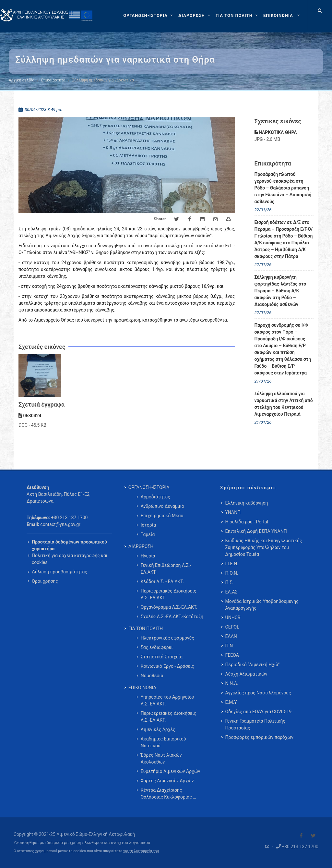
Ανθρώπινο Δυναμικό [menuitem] (162, 506)
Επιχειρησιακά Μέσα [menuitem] (162, 516)
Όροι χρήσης (45, 581)
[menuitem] (282, 16)
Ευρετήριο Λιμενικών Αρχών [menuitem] (170, 771)
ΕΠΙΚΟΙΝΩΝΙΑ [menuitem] (142, 688)
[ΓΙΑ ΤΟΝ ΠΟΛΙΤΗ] (237, 16)
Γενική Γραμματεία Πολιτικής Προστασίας (255, 724)
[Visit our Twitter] (313, 836)
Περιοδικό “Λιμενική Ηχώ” (253, 665)
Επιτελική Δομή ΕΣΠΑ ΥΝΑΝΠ (256, 531)
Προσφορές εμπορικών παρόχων (259, 737)
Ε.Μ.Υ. (231, 702)
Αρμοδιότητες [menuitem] (155, 497)
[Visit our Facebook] (301, 836)
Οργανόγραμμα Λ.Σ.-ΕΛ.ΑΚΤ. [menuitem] (169, 607)
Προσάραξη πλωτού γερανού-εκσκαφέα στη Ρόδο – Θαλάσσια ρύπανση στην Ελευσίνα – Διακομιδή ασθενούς (283, 188)
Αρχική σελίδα (22, 80)
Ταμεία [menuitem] (148, 534)
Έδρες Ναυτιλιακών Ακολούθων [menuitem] (161, 758)
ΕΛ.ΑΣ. (232, 592)
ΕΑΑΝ (231, 636)
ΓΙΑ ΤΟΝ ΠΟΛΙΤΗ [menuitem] (146, 629)
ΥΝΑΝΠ (233, 512)
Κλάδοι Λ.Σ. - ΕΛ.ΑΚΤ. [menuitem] (162, 581)
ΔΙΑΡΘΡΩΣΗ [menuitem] (141, 546)
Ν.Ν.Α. (232, 683)
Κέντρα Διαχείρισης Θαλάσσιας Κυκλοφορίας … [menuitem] (168, 794)
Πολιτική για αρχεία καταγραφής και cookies (70, 559)
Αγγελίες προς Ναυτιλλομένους (258, 693)
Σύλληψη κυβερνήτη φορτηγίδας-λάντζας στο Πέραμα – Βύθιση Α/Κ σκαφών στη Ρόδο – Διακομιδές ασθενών (280, 291)
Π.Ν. (230, 646)
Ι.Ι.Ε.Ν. (232, 564)
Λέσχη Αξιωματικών (246, 674)
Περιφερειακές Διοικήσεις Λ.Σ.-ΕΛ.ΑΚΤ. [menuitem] (169, 594)
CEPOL (232, 627)
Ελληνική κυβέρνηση (247, 503)
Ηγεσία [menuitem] (148, 556)
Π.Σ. (229, 582)
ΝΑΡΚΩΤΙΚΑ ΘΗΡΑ (276, 132)
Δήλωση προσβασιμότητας (59, 572)
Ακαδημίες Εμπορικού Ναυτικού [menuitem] (163, 742)
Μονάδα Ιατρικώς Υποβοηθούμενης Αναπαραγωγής (262, 605)
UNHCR (233, 617)
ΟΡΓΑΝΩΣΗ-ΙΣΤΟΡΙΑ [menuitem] (149, 487)
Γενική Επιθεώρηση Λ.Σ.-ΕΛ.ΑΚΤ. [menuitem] (166, 569)
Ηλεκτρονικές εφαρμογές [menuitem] (167, 638)
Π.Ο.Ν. (232, 573)
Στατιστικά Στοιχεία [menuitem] (162, 657)
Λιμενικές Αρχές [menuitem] (158, 729)
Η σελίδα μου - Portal (247, 522)
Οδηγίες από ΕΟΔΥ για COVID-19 (259, 712)
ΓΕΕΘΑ (232, 655)
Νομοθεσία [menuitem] (152, 676)
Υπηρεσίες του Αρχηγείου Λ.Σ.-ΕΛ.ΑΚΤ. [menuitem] (167, 700)
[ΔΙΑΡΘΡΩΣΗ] (195, 16)
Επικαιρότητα (53, 80)
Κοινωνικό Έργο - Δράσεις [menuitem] (167, 666)
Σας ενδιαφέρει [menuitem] (157, 647)
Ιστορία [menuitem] (148, 525)
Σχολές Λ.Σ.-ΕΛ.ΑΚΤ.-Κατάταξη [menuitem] (172, 617)
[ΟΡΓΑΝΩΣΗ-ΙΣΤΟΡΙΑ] (149, 16)
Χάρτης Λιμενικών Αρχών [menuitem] (167, 781)
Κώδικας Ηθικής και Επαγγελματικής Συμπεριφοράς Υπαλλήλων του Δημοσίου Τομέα (264, 547)
